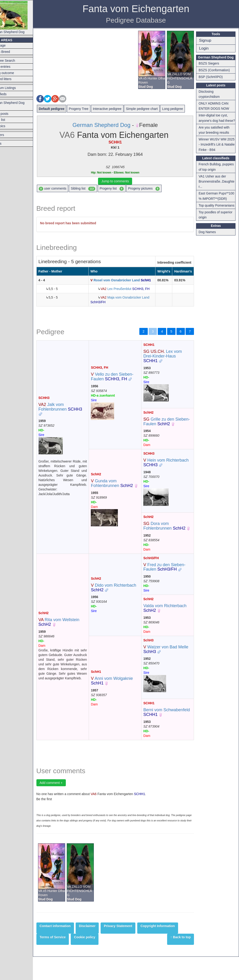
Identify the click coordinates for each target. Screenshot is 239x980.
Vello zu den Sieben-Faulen (121, 388)
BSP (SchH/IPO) (213, 77)
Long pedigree (184, 109)
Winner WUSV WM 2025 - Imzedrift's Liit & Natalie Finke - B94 (217, 150)
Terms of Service (64, 960)
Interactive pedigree (119, 109)
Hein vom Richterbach (172, 476)
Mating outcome (14, 73)
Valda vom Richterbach (170, 627)
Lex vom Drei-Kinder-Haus (168, 365)
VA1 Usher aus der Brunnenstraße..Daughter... (218, 187)
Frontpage (10, 45)
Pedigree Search (14, 61)
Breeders (9, 135)
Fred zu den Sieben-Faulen (170, 585)
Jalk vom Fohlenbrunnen (72, 421)
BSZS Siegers (211, 63)
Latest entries (12, 67)
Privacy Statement (129, 949)
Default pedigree (63, 109)
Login (206, 48)
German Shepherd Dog (21, 17)
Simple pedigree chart (153, 109)
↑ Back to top (183, 960)
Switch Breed (12, 52)
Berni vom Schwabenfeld (170, 731)
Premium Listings (15, 88)
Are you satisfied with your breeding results (216, 135)
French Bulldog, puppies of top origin (215, 172)
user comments (64, 189)
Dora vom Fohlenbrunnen (170, 540)
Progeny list (123, 189)
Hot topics (10, 126)
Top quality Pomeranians (210, 218)
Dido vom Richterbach (122, 606)
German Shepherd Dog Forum (19, 105)
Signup (207, 40)
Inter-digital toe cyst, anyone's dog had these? (215, 121)
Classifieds (10, 94)
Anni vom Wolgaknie (120, 702)
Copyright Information (169, 949)
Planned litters (13, 79)
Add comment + (63, 806)
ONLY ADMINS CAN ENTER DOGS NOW (216, 106)
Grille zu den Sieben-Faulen (169, 431)
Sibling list (95, 189)
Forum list (9, 120)
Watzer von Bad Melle (171, 668)
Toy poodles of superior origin (218, 230)
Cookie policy (96, 960)
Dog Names (209, 248)
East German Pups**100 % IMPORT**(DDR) (213, 204)
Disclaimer (99, 949)
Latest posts (11, 114)
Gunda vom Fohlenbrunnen (120, 497)
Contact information (67, 949)
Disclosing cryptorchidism (211, 94)
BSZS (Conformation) (216, 70)
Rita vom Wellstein (70, 641)
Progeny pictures (155, 189)
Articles (8, 143)
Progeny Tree (90, 109)
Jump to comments (122, 181)
